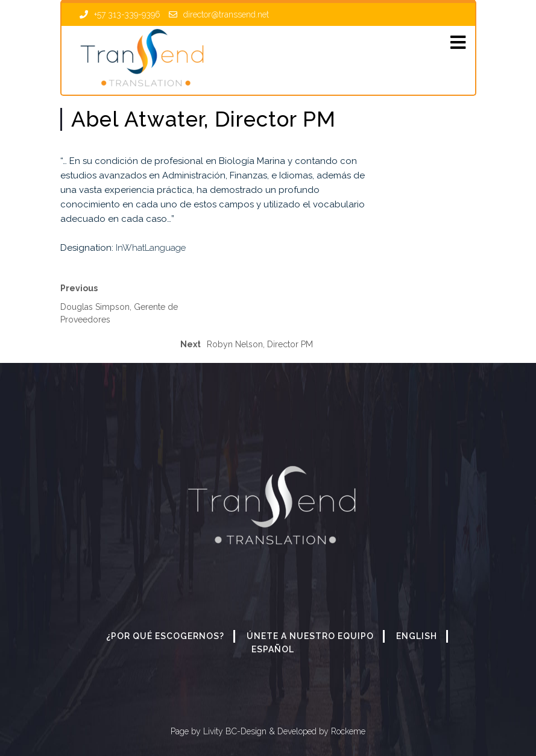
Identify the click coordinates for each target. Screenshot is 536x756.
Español (273, 649)
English (417, 636)
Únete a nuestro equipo (310, 636)
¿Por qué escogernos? (165, 636)
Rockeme (347, 731)
